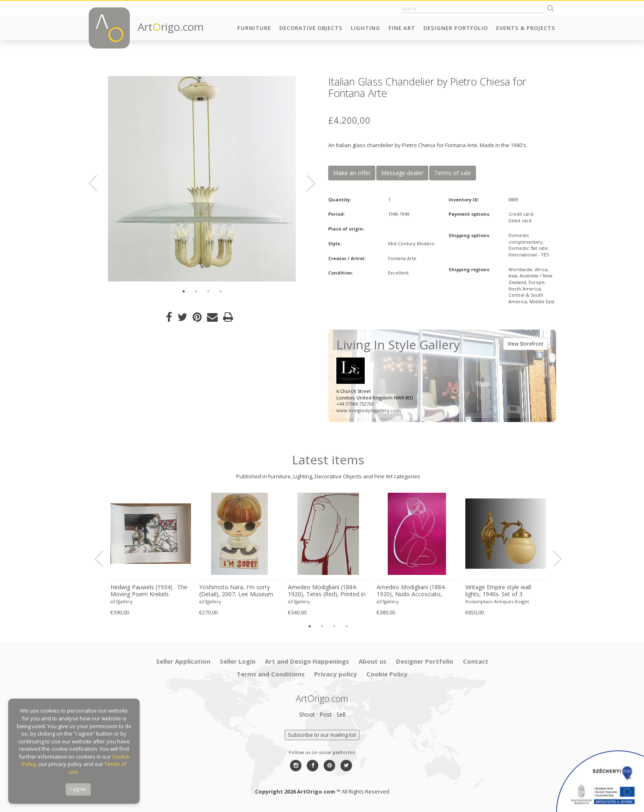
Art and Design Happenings (307, 661)
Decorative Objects (311, 28)
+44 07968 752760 (355, 404)
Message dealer (402, 173)
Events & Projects (526, 28)
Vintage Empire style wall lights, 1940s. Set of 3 (498, 591)
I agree (78, 789)
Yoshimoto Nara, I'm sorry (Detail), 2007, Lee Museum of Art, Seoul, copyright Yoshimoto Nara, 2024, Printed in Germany (236, 591)
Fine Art (402, 28)
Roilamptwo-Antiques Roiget (497, 601)
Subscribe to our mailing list (322, 735)
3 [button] (208, 291)
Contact (476, 661)
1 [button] (184, 291)
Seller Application (183, 661)
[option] (202, 179)
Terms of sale (453, 173)
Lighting (366, 28)
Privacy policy (336, 674)
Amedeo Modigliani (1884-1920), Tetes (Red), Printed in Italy (327, 591)
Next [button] (306, 183)
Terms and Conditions (271, 674)
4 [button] (221, 291)
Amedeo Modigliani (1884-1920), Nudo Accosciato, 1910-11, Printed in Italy (412, 591)
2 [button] (196, 291)
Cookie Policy (387, 674)
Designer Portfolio (456, 28)
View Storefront (526, 344)
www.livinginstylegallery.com (369, 410)
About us (373, 661)
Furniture (254, 28)
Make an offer (352, 173)
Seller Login (238, 661)
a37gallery (122, 601)
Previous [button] (98, 183)
